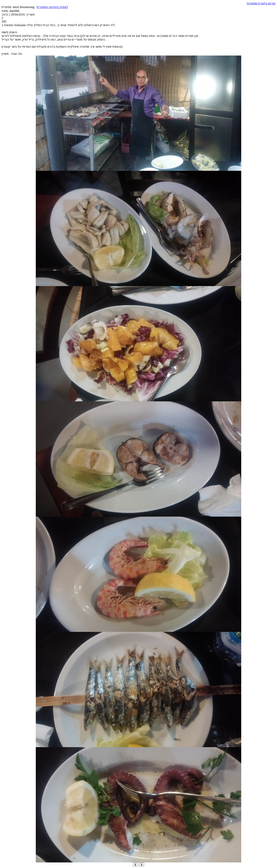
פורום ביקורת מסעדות (261, 3)
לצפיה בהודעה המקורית (52, 7)
